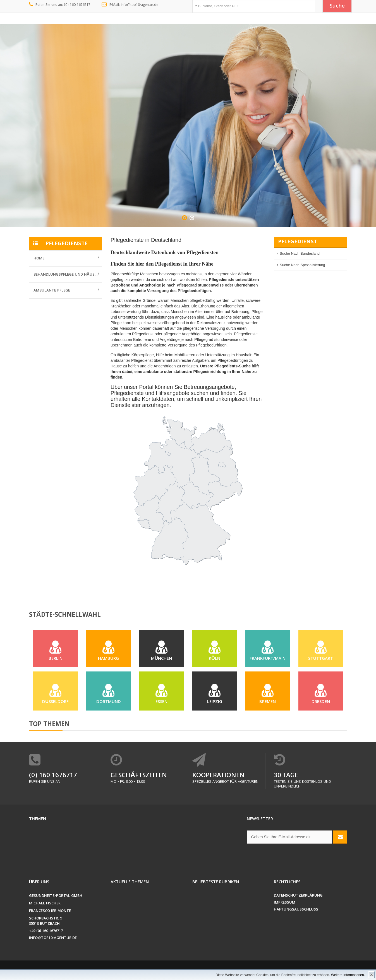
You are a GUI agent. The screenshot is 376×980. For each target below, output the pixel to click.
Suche (337, 6)
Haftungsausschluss (296, 910)
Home (39, 259)
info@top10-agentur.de (53, 938)
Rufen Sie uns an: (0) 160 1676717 (60, 5)
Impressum (285, 903)
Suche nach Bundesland (300, 253)
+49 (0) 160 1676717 (46, 931)
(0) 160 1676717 (53, 776)
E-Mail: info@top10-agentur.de (130, 5)
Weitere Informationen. (348, 975)
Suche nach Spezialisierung (302, 265)
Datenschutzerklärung (298, 896)
